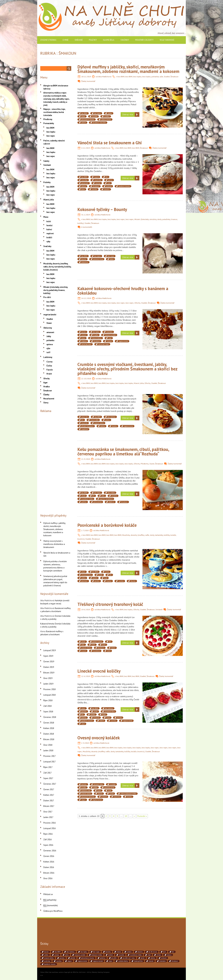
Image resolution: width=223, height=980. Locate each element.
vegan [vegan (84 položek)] (70, 961)
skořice (84, 123)
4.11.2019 (86, 148)
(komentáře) (51, 905)
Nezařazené (49, 399)
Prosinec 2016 (49, 823)
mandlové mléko (87, 499)
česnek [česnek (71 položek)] (151, 961)
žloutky (133, 581)
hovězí (49, 225)
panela (119, 718)
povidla (97, 581)
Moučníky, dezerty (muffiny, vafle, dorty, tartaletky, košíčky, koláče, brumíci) (114, 751)
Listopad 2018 (49, 695)
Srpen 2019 (48, 656)
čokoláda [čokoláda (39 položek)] (162, 961)
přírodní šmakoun (87, 426)
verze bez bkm (86, 344)
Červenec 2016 (50, 851)
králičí (49, 238)
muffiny (107, 116)
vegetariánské (167, 40)
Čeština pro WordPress (53, 911)
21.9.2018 (86, 459)
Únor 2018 (48, 745)
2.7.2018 (85, 530)
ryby (48, 242)
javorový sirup (98, 259)
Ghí (107, 177)
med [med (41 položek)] (149, 955)
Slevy (46, 403)
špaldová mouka (124, 186)
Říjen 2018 (48, 700)
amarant (50, 332)
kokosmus (85, 262)
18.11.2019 (86, 77)
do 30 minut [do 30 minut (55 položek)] (153, 952)
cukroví (84, 335)
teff (48, 352)
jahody (93, 715)
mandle (95, 116)
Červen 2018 (49, 723)
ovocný (100, 794)
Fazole (50, 370)
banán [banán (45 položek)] (46, 952)
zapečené (85, 429)
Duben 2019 (49, 667)
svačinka (117, 797)
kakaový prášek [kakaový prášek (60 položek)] (80, 955)
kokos (83, 116)
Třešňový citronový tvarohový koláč (110, 604)
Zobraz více (128, 114)
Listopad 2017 (49, 762)
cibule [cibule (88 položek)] (119, 952)
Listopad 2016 (49, 828)
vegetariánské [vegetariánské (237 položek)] (98, 961)
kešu (103, 496)
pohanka (155, 77)
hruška (84, 787)
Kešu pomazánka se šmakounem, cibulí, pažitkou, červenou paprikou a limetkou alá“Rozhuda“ (123, 452)
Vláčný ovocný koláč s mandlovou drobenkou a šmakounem (54, 544)
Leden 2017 (48, 817)
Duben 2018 (49, 734)
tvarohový (96, 651)
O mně (66, 40)
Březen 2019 (49, 673)
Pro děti (47, 297)
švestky (114, 426)
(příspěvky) (50, 900)
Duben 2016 (49, 867)
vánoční (107, 189)
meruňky (84, 180)
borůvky (84, 711)
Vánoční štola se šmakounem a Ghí (110, 143)
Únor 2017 (48, 812)
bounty (84, 259)
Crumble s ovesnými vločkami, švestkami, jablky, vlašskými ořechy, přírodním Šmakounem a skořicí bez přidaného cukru (127, 369)
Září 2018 (47, 706)
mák (106, 578)
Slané (152, 464)
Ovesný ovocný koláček (99, 738)
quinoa (50, 344)
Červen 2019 (49, 662)
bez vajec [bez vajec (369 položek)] (96, 952)
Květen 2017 (49, 795)
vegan (83, 800)
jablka (107, 420)
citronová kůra (86, 575)
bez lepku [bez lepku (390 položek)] (84, 952)
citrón (107, 572)
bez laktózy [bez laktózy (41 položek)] (71, 952)
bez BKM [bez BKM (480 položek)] (58, 952)
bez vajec (121, 219)
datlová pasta (97, 642)
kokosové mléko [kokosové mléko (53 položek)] (97, 955)
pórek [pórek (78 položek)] (143, 958)
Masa (46, 217)
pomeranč (85, 183)
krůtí (49, 221)
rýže (161, 77)
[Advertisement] (56, 463)
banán (84, 332)
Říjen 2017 (48, 767)
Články (46, 395)
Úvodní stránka (48, 40)
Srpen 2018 (48, 712)
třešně (113, 648)
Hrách (49, 374)
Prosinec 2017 (49, 756)
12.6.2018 (86, 676)
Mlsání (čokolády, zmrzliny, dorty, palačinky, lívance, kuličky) (56, 290)
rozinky (98, 183)
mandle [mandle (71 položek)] (121, 955)
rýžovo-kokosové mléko (128, 794)
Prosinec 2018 (49, 689)
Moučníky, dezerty (144, 40)
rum (109, 183)
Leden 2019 (48, 684)
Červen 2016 (49, 856)
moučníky (98, 180)
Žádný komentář (88, 81)
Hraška (46, 387)
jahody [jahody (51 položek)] (57, 955)
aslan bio (84, 417)
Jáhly (49, 336)
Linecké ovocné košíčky (99, 671)
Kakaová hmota (47, 624)
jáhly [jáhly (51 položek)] (67, 955)
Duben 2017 (49, 801)
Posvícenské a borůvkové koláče (107, 525)
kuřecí (49, 229)
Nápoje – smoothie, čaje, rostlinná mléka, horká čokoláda (54, 112)
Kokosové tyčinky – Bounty (102, 209)
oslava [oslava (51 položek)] (169, 955)
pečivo (110, 180)
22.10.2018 (86, 379)
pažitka (84, 502)
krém (104, 645)
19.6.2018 (86, 609)
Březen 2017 (49, 806)
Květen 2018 (49, 728)
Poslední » (142, 816)
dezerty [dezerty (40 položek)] (140, 952)
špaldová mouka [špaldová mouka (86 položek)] (50, 964)
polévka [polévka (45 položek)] (103, 958)
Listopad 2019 (49, 650)
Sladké (167, 77)
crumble (113, 784)
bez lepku (137, 77)
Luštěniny (48, 357)
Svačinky (125, 40)
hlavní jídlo (94, 420)
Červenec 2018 (50, 717)
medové (84, 341)
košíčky (84, 718)
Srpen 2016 (48, 845)
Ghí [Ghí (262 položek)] (173, 952)
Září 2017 (47, 773)
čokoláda (109, 332)
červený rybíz (98, 784)
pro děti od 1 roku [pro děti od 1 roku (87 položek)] (129, 958)
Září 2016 (47, 840)
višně (109, 651)
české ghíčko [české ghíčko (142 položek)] (138, 961)
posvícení (84, 581)
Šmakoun (174, 77)
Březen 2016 (49, 873)
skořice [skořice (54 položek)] (153, 958)
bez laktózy (111, 417)
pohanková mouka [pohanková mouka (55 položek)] (88, 958)
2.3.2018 (85, 743)
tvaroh (84, 651)
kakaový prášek (110, 335)
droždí (100, 575)
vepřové (50, 233)
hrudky (96, 335)
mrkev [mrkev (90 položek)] (159, 955)
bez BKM (121, 77)
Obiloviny (48, 328)
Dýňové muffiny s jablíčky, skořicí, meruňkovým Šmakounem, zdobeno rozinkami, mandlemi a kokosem (128, 69)
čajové (96, 177)
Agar (45, 383)
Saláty (46, 161)
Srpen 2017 (48, 778)
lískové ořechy (97, 338)
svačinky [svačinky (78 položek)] (47, 961)
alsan (83, 572)
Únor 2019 (48, 678)
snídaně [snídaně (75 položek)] (164, 958)
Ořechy (137, 303)
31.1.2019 (86, 215)
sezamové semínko (88, 797)
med (110, 338)
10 (126, 816)
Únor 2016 (48, 878)
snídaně (109, 186)
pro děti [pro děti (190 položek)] (114, 958)
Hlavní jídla (109, 40)
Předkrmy (145, 464)
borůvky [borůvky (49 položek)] (108, 952)
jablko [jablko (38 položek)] (46, 955)
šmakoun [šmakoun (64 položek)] (175, 961)
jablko (110, 113)
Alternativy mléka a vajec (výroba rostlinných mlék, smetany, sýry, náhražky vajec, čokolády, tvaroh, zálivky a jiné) (56, 99)
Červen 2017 (49, 789)
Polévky (93, 40)
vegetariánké (123, 341)
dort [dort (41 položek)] (164, 952)
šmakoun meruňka (99, 123)
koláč (93, 645)
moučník (84, 423)
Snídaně (79, 40)
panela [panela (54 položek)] (62, 958)
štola (83, 189)
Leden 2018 (48, 751)
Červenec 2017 (50, 784)
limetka (114, 496)
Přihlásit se (48, 894)
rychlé (111, 794)
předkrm (111, 502)
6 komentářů (87, 227)
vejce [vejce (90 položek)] (110, 961)
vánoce (109, 341)
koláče (95, 578)
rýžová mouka (106, 119)
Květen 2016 (49, 862)
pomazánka (97, 502)
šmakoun (96, 186)
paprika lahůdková (106, 499)
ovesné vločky (99, 423)
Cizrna (49, 362)
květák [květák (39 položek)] (110, 955)
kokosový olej (86, 791)
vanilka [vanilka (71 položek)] (59, 961)
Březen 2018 (49, 739)
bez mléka (111, 493)
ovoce (108, 718)
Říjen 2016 (48, 834)
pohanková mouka (88, 119)
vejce (83, 724)
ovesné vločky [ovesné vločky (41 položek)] (49, 958)
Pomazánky (49, 123)
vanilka (94, 189)
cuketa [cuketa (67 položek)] (129, 952)
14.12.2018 (86, 298)
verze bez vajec (103, 344)
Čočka (49, 366)
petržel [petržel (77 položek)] (73, 958)
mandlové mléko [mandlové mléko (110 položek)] (136, 955)
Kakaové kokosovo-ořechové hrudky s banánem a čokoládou (123, 291)
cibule (83, 496)
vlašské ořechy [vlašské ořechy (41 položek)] (123, 961)
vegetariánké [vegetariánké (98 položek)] (82, 961)
